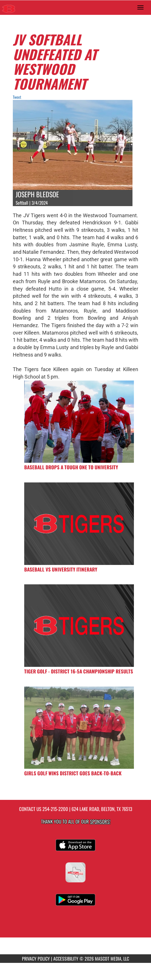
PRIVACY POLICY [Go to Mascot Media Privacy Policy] (36, 959)
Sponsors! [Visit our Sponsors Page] (100, 821)
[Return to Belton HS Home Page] (9, 7)
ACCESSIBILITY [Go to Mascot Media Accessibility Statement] (66, 959)
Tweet (17, 97)
